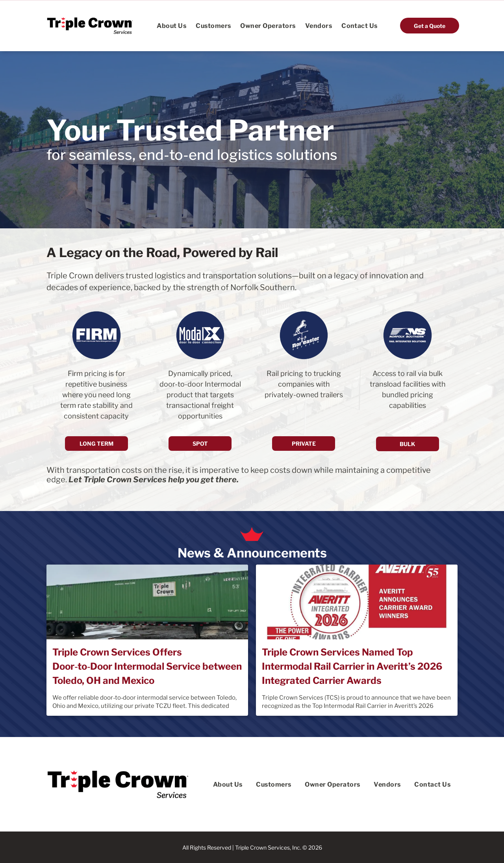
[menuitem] (171, 25)
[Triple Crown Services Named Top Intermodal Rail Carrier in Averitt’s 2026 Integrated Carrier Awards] (357, 602)
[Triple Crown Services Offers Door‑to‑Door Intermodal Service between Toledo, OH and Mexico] (147, 602)
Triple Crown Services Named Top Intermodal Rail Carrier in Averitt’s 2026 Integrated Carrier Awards (352, 666)
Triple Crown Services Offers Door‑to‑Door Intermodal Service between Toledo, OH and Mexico (147, 666)
